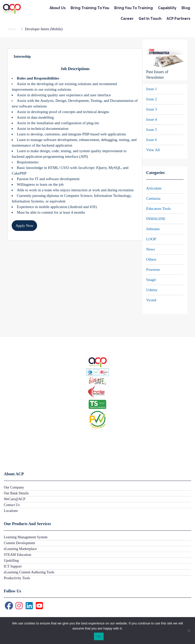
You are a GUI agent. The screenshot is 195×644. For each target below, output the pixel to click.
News (151, 249)
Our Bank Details (16, 493)
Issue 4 (152, 119)
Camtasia (153, 198)
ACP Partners (178, 19)
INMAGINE (156, 219)
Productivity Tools (17, 578)
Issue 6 (152, 140)
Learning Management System (26, 537)
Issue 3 (152, 109)
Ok (99, 637)
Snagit (151, 280)
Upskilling (11, 561)
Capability (167, 8)
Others (151, 259)
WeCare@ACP (15, 499)
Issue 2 (152, 99)
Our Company (14, 487)
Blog (186, 8)
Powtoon (153, 270)
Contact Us (12, 505)
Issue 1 (152, 89)
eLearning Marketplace (20, 549)
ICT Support (13, 566)
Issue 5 (152, 130)
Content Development (19, 543)
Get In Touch (150, 19)
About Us (58, 8)
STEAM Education (18, 555)
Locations (11, 511)
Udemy (152, 290)
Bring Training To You (90, 8)
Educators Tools (159, 209)
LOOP (151, 239)
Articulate (154, 188)
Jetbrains (153, 229)
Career (127, 19)
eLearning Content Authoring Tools (29, 572)
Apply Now (24, 226)
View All (153, 150)
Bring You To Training (134, 8)
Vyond (151, 300)
